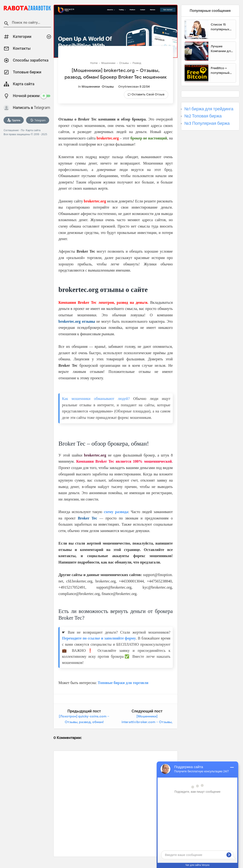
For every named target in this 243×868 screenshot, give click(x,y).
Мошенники (91, 87)
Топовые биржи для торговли (123, 683)
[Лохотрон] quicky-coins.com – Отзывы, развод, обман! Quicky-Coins (84, 722)
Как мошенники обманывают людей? (96, 399)
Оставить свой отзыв (148, 94)
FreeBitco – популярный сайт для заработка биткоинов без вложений (222, 71)
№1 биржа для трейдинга (209, 109)
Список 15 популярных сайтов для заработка (220, 27)
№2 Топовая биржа (203, 116)
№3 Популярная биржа (207, 123)
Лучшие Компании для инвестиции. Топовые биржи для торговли (222, 49)
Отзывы (108, 87)
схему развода (116, 512)
